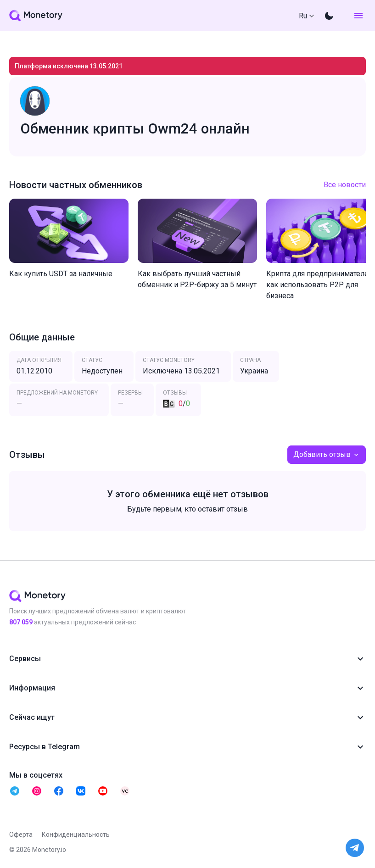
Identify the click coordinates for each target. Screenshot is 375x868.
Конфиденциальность (76, 835)
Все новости (345, 185)
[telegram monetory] (15, 791)
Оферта (21, 835)
